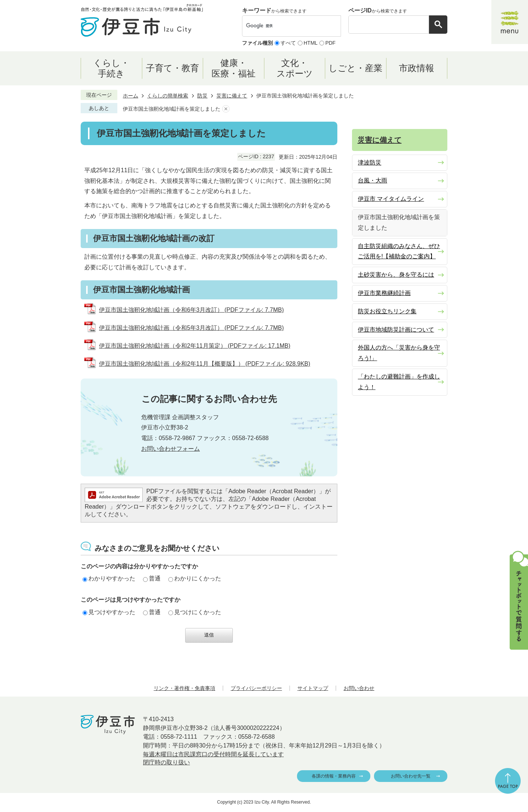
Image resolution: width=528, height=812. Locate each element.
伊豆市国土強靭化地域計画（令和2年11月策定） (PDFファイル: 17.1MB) (195, 346)
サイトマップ (313, 688)
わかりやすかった (109, 578)
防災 (202, 96)
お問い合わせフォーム (170, 449)
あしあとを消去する (226, 109)
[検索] (284, 26)
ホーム (131, 96)
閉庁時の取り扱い (166, 762)
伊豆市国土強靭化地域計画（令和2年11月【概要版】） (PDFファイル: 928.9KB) (205, 364)
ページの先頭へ (508, 781)
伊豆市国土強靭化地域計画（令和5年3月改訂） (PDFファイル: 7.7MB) (191, 328)
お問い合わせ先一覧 (411, 776)
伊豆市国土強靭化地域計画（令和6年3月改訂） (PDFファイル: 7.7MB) (191, 310)
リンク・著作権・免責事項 (184, 688)
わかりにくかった (195, 578)
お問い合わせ (359, 688)
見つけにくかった (195, 612)
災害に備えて (232, 96)
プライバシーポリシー (256, 688)
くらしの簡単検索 (168, 96)
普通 (152, 578)
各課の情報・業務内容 (334, 776)
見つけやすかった (109, 612)
